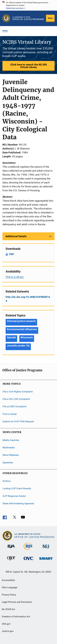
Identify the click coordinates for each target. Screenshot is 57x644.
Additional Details (16, 236)
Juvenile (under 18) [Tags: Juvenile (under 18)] (18, 346)
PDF (12, 254)
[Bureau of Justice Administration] (11, 549)
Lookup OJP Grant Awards (17, 488)
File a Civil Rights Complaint (18, 391)
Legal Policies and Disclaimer (17, 602)
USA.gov (6, 624)
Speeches (8, 462)
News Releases (11, 455)
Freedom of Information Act (16, 617)
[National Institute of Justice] (46, 549)
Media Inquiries (11, 440)
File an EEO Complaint (15, 406)
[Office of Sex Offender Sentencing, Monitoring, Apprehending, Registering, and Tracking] (46, 560)
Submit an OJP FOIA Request (18, 421)
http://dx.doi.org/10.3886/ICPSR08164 (28, 299)
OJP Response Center (14, 496)
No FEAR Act (8, 609)
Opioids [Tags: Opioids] (11, 337)
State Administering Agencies (18, 503)
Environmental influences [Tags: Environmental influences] (22, 329)
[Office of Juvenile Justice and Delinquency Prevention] (11, 561)
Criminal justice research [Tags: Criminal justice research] (21, 321)
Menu (50, 18)
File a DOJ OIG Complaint (16, 399)
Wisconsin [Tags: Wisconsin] (27, 337)
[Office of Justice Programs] (6, 18)
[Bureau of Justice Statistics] (28, 550)
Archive (7, 481)
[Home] (28, 18)
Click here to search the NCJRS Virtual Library (29, 66)
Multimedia (9, 447)
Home (5, 31)
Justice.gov (8, 631)
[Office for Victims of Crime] (28, 561)
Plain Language (9, 587)
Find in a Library (15, 277)
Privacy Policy (9, 595)
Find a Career (10, 414)
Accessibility (8, 580)
